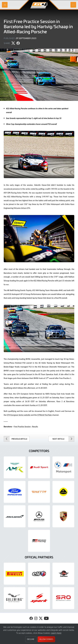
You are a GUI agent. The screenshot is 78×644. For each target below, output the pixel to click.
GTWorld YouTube (45, 415)
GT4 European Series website (19, 415)
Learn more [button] (56, 633)
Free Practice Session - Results (26, 427)
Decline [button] (31, 639)
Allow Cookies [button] (46, 639)
